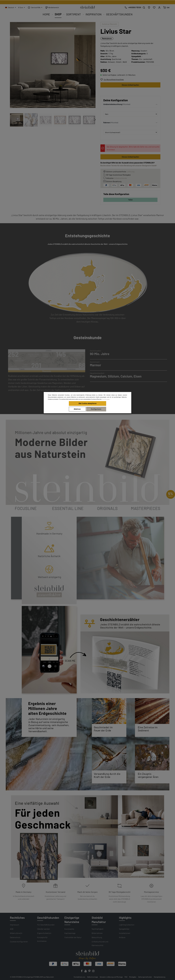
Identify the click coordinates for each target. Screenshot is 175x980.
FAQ (126, 977)
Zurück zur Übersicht (109, 24)
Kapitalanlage (70, 933)
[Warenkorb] (166, 7)
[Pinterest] (90, 972)
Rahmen (107, 122)
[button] (130, 105)
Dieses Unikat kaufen (130, 85)
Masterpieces (107, 38)
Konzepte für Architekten (42, 939)
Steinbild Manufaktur (99, 920)
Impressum (14, 925)
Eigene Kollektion (44, 933)
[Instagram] (93, 972)
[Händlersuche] (149, 7)
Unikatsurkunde (120, 178)
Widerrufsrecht (16, 933)
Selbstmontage (92, 977)
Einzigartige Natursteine (72, 920)
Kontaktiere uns (79, 977)
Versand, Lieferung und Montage (111, 977)
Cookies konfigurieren (19, 942)
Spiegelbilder (124, 929)
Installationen (125, 933)
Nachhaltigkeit (98, 929)
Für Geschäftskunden (46, 925)
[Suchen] (144, 7)
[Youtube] (86, 972)
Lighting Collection (127, 925)
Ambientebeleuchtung (113, 104)
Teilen (130, 200)
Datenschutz (15, 937)
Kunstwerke (69, 929)
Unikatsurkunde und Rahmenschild (100, 943)
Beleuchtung (97, 937)
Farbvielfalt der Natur (73, 937)
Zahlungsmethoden (145, 977)
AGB (12, 929)
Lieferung (130, 172)
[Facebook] (82, 972)
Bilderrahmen (97, 933)
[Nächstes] (93, 105)
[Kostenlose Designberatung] (132, 7)
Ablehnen (77, 409)
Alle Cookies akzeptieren (88, 403)
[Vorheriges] (87, 105)
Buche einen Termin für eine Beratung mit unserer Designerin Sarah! (129, 165)
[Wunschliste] (154, 7)
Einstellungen (106, 399)
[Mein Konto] (159, 7)
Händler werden (44, 929)
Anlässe (122, 937)
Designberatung (160, 977)
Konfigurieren (96, 409)
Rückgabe (133, 977)
